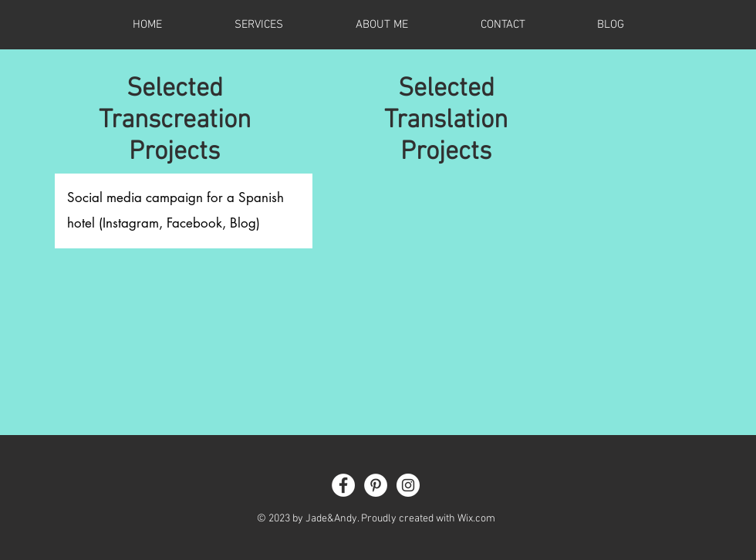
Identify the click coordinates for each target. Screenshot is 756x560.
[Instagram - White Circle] (408, 485)
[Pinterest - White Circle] (376, 485)
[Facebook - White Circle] (343, 485)
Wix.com (476, 519)
